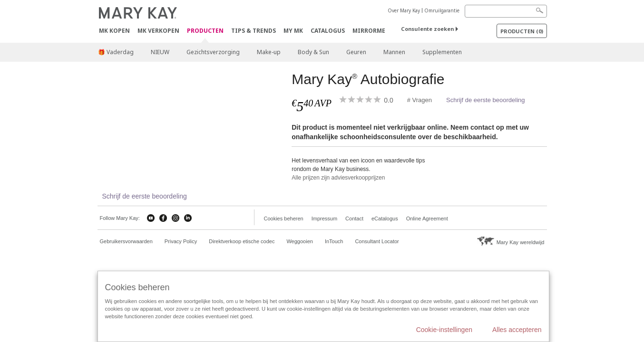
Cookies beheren (284, 218)
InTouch (334, 241)
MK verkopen (158, 31)
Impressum (324, 218)
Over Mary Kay (404, 10)
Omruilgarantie (442, 10)
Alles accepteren (517, 330)
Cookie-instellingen (444, 330)
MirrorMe (369, 31)
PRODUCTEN (205, 31)
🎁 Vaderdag (116, 52)
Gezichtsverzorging (213, 52)
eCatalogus (385, 218)
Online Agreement (427, 218)
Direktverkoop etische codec (242, 241)
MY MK (293, 31)
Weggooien (299, 241)
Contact (354, 218)
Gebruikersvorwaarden (126, 241)
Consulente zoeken (427, 29)
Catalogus (328, 31)
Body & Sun (313, 52)
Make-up (269, 52)
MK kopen (114, 31)
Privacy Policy (181, 241)
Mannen (394, 52)
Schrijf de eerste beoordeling (486, 100)
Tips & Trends (254, 31)
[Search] (506, 11)
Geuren (356, 52)
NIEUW (160, 52)
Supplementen (442, 52)
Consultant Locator (377, 241)
